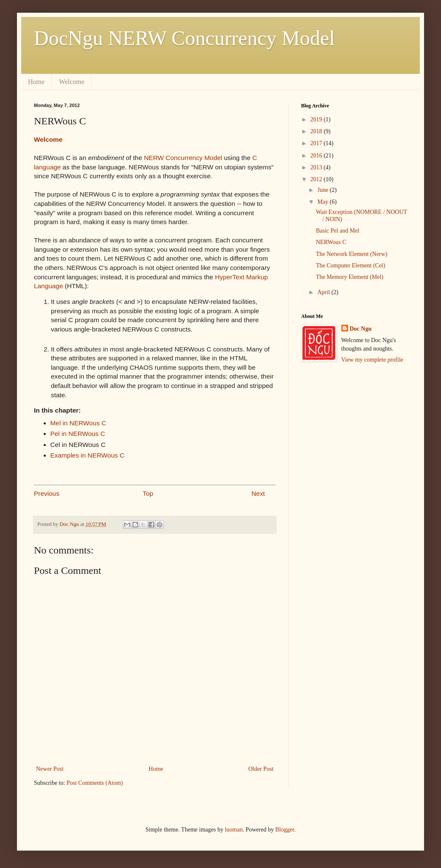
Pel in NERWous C (78, 434)
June (323, 190)
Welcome (72, 82)
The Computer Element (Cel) (351, 265)
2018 (317, 131)
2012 (317, 179)
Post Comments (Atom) (95, 783)
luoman (234, 830)
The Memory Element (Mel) (350, 277)
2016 (317, 156)
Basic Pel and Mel (338, 231)
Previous (47, 493)
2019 (317, 119)
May (323, 202)
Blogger (285, 830)
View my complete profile (373, 360)
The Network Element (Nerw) (352, 254)
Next (258, 493)
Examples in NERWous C (88, 455)
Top (148, 493)
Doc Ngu (361, 329)
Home (36, 82)
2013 (317, 167)
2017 (317, 143)
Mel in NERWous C (78, 423)
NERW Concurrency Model (183, 158)
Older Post (261, 769)
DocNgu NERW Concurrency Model (184, 38)
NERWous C (331, 242)
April (324, 292)
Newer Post (50, 769)
